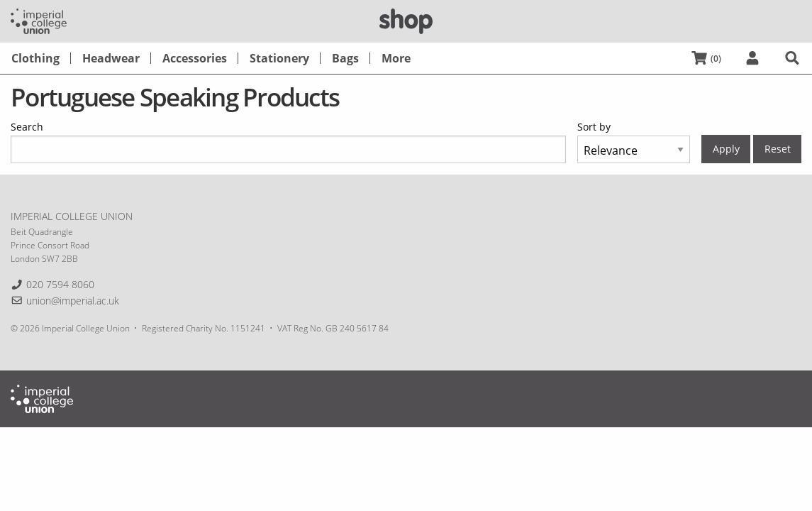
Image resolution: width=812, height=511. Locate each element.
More (396, 58)
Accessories (195, 58)
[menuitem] (35, 58)
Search (27, 127)
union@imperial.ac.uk (73, 301)
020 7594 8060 (60, 284)
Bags (345, 58)
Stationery (279, 58)
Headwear (111, 58)
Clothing (35, 58)
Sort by (594, 127)
